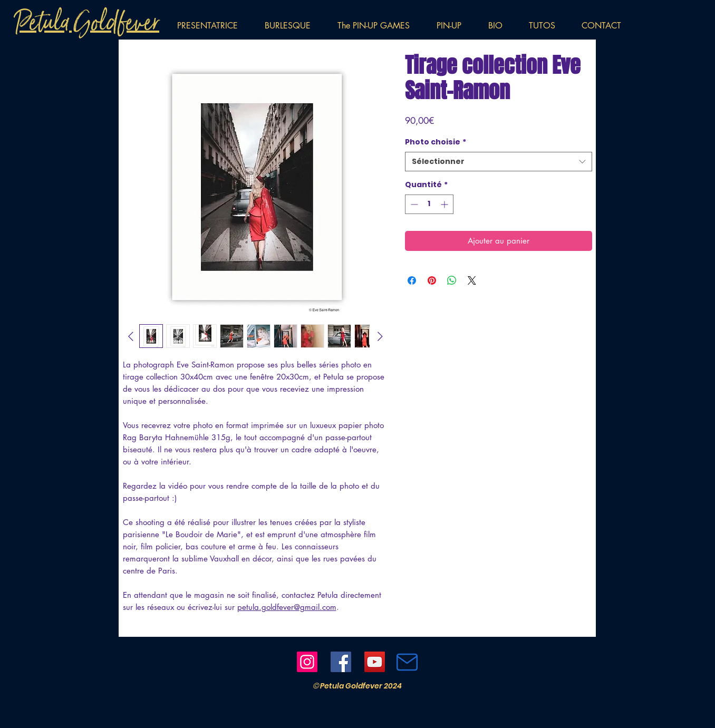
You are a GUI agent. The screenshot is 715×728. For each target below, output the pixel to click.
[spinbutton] (429, 204)
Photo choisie (436, 142)
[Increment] (445, 204)
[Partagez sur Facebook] (412, 280)
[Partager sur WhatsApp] (452, 280)
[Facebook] (341, 662)
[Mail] (407, 662)
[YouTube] (375, 662)
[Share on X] (472, 280)
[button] (455, 26)
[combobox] (499, 162)
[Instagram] (307, 662)
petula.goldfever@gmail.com (287, 607)
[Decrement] (413, 204)
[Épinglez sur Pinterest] (432, 280)
